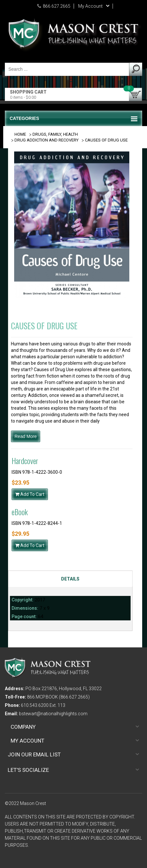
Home (20, 134)
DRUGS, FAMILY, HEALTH (55, 134)
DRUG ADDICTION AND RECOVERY (46, 140)
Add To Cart (30, 494)
